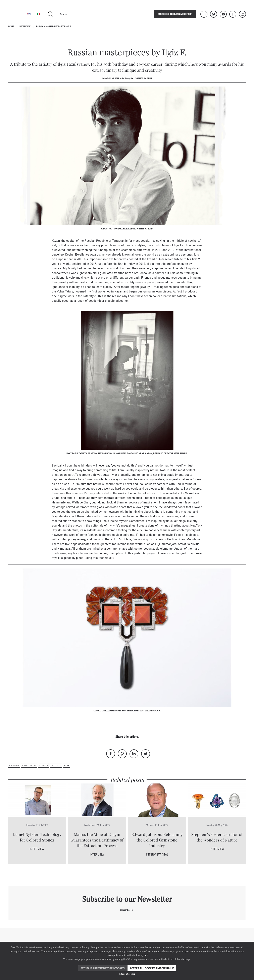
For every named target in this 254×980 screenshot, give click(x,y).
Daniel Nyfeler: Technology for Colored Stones (37, 837)
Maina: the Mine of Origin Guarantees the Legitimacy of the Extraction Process (97, 840)
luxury (56, 765)
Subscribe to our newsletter (175, 14)
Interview (25, 26)
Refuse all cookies (127, 974)
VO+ (67, 765)
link (146, 955)
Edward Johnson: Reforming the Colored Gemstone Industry (157, 840)
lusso (43, 765)
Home (11, 26)
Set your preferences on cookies (103, 968)
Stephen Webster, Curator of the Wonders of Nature (217, 837)
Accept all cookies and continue (152, 968)
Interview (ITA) (157, 855)
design (14, 765)
